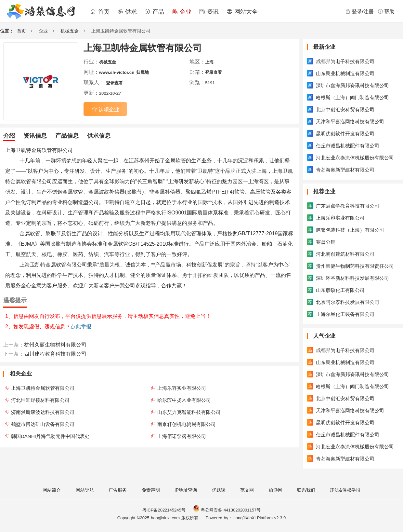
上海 (209, 62)
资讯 (209, 12)
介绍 (9, 136)
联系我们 (306, 490)
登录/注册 (359, 11)
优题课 (219, 490)
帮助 (386, 11)
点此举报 (81, 327)
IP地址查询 (186, 490)
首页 (100, 12)
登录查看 (214, 72)
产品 (154, 12)
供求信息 (99, 136)
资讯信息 (35, 136)
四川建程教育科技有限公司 (55, 354)
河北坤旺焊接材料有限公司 (40, 400)
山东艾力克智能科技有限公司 (189, 412)
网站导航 (85, 490)
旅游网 (276, 490)
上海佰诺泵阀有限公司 (182, 436)
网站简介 (52, 490)
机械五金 (70, 31)
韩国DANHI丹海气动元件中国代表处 (50, 436)
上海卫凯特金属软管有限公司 (43, 388)
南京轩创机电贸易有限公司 (187, 424)
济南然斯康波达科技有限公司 (43, 412)
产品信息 (67, 136)
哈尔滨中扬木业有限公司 (184, 400)
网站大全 (242, 12)
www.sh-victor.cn (117, 72)
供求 (127, 12)
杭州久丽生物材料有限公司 (55, 345)
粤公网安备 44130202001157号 (227, 510)
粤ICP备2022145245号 (164, 510)
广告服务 (118, 490)
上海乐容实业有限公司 (182, 388)
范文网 (247, 490)
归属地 (143, 72)
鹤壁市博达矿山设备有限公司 (43, 424)
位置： (7, 31)
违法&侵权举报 (345, 490)
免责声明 (151, 490)
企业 (182, 12)
